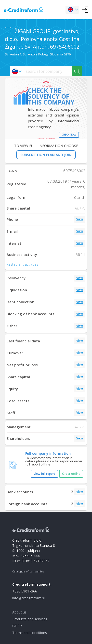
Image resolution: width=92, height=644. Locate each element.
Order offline (71, 474)
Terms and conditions (30, 633)
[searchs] (48, 71)
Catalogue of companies (28, 571)
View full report (44, 474)
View (80, 219)
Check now (69, 135)
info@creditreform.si (28, 598)
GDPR (17, 626)
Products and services (30, 619)
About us (19, 612)
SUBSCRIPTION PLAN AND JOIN (46, 155)
